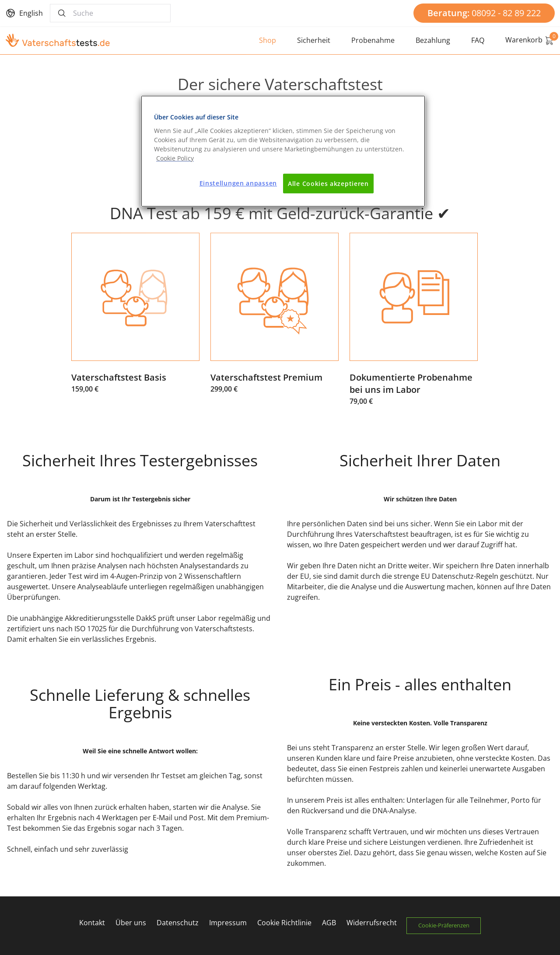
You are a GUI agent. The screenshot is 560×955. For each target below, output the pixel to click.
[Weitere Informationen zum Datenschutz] (175, 158)
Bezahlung (433, 40)
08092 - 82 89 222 (484, 13)
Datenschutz (177, 923)
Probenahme (373, 40)
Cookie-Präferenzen (444, 925)
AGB (329, 923)
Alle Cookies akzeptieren (328, 184)
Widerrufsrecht (371, 923)
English (31, 13)
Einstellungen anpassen (238, 183)
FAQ (478, 40)
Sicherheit (314, 40)
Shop (268, 40)
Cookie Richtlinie (284, 923)
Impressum (227, 923)
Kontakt (92, 923)
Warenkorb (530, 40)
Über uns (130, 923)
